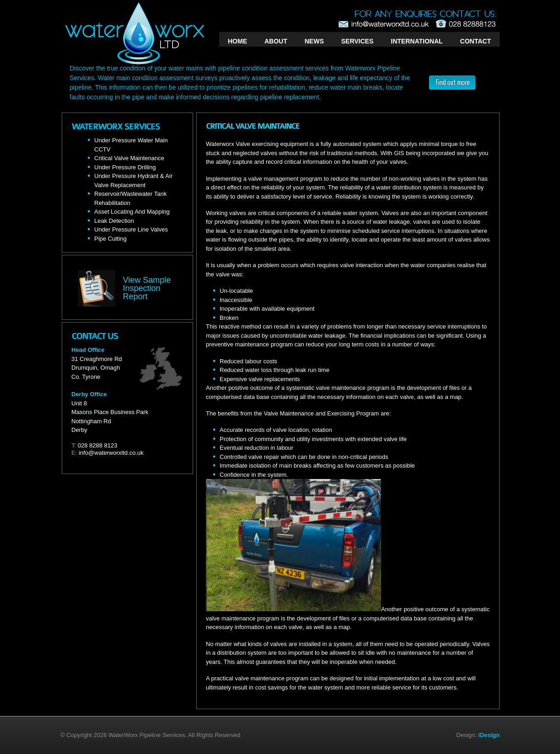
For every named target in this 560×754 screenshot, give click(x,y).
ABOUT (276, 41)
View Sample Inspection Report (147, 288)
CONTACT (476, 41)
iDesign (489, 735)
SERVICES (358, 41)
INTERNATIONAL (417, 41)
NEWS (314, 41)
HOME (237, 41)
